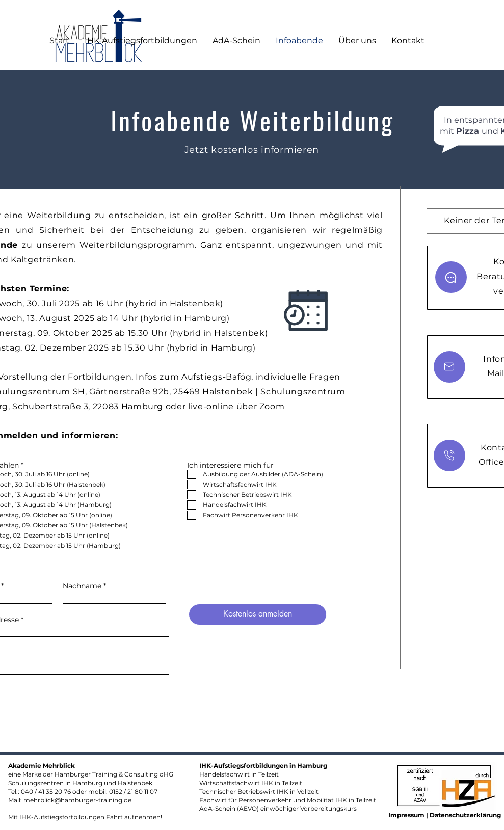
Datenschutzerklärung (465, 815)
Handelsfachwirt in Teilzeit (239, 774)
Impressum (407, 815)
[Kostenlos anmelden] (258, 614)
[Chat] (451, 277)
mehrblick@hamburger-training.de (77, 800)
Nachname (82, 586)
